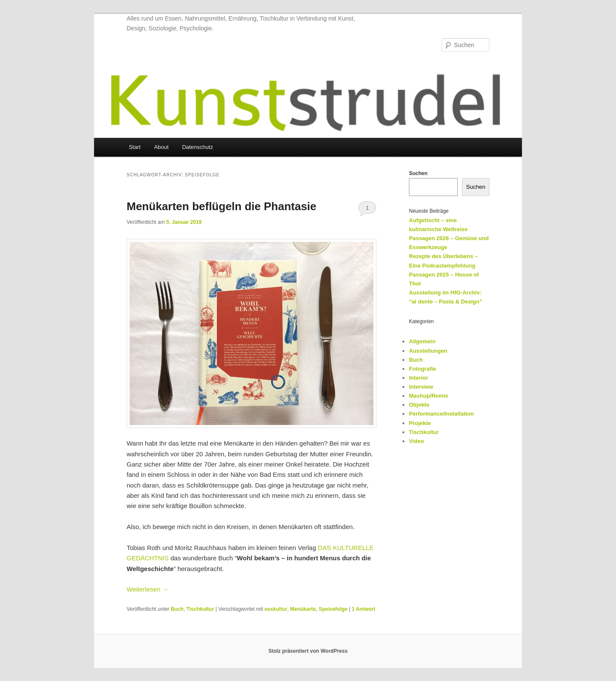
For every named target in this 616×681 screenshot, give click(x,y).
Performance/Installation (441, 414)
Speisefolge (333, 609)
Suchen (418, 173)
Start (135, 147)
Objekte (419, 405)
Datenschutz (198, 147)
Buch (177, 609)
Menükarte (303, 609)
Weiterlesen (148, 589)
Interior (419, 378)
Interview (421, 387)
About (161, 147)
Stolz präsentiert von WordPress (308, 651)
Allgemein (422, 341)
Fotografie (423, 369)
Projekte (420, 423)
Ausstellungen (428, 351)
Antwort (363, 609)
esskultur (276, 609)
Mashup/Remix (429, 396)
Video (416, 441)
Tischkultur (200, 609)
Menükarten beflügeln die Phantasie (222, 206)
